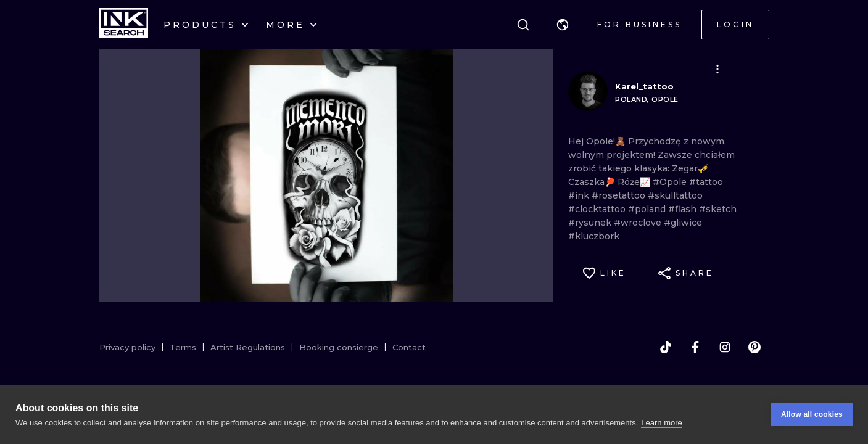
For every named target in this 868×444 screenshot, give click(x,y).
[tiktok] (666, 347)
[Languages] (563, 25)
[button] (563, 25)
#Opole (671, 182)
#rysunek (591, 223)
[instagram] (725, 347)
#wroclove (639, 223)
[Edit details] (717, 69)
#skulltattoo (675, 195)
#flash (684, 209)
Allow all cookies (812, 414)
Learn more (661, 423)
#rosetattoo (620, 195)
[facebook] (695, 347)
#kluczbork (594, 236)
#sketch (718, 209)
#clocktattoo (598, 209)
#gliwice (683, 223)
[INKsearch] (124, 25)
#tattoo (706, 182)
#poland (648, 209)
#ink (580, 195)
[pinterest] (754, 347)
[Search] (523, 25)
